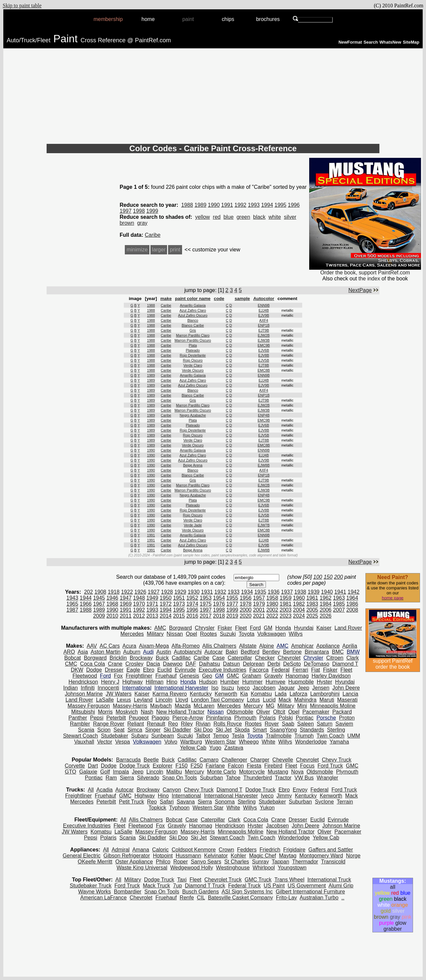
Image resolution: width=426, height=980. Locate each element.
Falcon (236, 766)
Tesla (238, 736)
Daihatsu (210, 664)
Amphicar (303, 646)
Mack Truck (156, 886)
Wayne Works (95, 892)
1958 (272, 598)
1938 (300, 592)
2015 (179, 616)
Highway (132, 682)
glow (401, 923)
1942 (354, 592)
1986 (352, 604)
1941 (340, 592)
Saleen (306, 724)
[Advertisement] (213, 97)
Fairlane (215, 766)
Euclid (164, 670)
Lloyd (182, 700)
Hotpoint (163, 856)
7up (178, 886)
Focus (308, 766)
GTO (71, 772)
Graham (252, 676)
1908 (101, 592)
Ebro (149, 670)
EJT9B (264, 330)
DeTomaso (317, 664)
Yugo (215, 748)
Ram (111, 778)
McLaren (204, 706)
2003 (286, 610)
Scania (86, 730)
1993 (254, 205)
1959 (286, 598)
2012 (139, 616)
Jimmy (284, 796)
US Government (307, 886)
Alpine (267, 646)
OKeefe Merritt (95, 862)
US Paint (274, 886)
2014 (166, 616)
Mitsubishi (83, 712)
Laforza (298, 694)
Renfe (187, 898)
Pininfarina (219, 718)
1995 (281, 205)
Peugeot (139, 718)
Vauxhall (84, 742)
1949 (152, 598)
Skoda (242, 730)
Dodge (94, 670)
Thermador (305, 862)
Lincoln (164, 700)
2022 (272, 616)
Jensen (321, 688)
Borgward (180, 628)
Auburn (132, 652)
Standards (312, 730)
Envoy (300, 790)
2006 (325, 610)
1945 (99, 598)
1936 (274, 592)
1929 (180, 592)
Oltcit (279, 712)
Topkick (157, 808)
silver (290, 217)
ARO (69, 652)
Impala (121, 772)
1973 (179, 604)
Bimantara (317, 652)
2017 (206, 616)
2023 (286, 616)
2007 (339, 610)
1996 (294, 205)
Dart (93, 766)
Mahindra (305, 700)
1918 (114, 592)
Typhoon (179, 808)
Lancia (350, 694)
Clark (353, 658)
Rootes (209, 634)
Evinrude (185, 670)
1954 (219, 598)
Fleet (241, 628)
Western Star (220, 742)
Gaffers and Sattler (331, 850)
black (259, 217)
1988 (187, 205)
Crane (115, 664)
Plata (193, 345)
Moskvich (127, 712)
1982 (299, 604)
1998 (139, 211)
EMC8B (264, 370)
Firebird (273, 766)
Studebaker (114, 736)
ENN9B (264, 305)
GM (268, 628)
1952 (192, 598)
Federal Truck (245, 886)
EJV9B (264, 315)
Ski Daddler (177, 730)
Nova (297, 772)
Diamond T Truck (205, 886)
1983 (312, 604)
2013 (152, 616)
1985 (339, 604)
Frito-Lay (286, 898)
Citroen (335, 658)
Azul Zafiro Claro (193, 310)
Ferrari (300, 670)
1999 (152, 211)
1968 (112, 604)
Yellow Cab (193, 748)
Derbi (274, 664)
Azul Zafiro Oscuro (193, 315)
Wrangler (328, 778)
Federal (281, 670)
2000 (246, 610)
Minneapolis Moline (333, 706)
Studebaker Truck (90, 886)
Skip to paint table (22, 5)
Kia (244, 694)
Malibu (174, 772)
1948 (139, 598)
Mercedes (132, 634)
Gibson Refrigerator (127, 856)
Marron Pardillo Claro (193, 335)
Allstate (248, 646)
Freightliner (139, 676)
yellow (202, 217)
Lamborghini (325, 694)
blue (229, 217)
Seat (119, 730)
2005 (312, 610)
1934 (247, 592)
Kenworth (226, 694)
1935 (260, 592)
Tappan (281, 862)
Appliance (328, 646)
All (91, 790)
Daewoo (173, 664)
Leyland (143, 700)
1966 (86, 604)
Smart (260, 730)
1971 (152, 604)
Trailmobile (279, 736)
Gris (193, 330)
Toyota (246, 634)
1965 (73, 604)
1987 (73, 610)
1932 (220, 592)
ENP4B (264, 415)
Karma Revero (170, 694)
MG (270, 706)
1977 (232, 604)
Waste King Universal (142, 868)
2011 (126, 616)
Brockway (141, 658)
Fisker (225, 628)
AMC (160, 628)
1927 (154, 592)
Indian (71, 688)
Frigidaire (294, 850)
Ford (255, 628)
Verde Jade (193, 525)
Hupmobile (301, 682)
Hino (172, 682)
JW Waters (119, 694)
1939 (314, 592)
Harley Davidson (331, 676)
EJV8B (264, 355)
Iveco (243, 688)
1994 (267, 205)
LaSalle (105, 700)
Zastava (234, 748)
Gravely (273, 676)
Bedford (250, 652)
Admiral (120, 850)
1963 (339, 598)
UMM (354, 736)
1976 (219, 604)
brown (127, 223)
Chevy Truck (337, 760)
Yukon (267, 808)
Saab (288, 724)
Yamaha (339, 742)
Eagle (133, 670)
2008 (352, 610)
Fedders (247, 850)
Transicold (333, 862)
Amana (141, 850)
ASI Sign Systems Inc (247, 892)
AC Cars (109, 646)
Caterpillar (240, 658)
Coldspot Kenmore (194, 850)
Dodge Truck (135, 766)
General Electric (82, 856)
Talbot (203, 736)
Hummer (252, 682)
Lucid (269, 700)
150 (328, 577)
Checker (265, 658)
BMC (338, 652)
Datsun (231, 664)
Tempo (221, 736)
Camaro (209, 760)
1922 (127, 592)
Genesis (190, 676)
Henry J (110, 682)
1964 (352, 598)
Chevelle (283, 760)
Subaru (140, 736)
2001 (259, 610)
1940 (327, 592)
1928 (167, 592)
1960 (299, 598)
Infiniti (88, 688)
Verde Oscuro (193, 370)
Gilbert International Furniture (310, 892)
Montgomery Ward (321, 856)
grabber (393, 929)
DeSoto (292, 664)
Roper (181, 862)
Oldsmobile (240, 712)
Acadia (105, 790)
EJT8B (264, 365)
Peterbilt (116, 718)
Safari (167, 802)
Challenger (234, 760)
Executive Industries (222, 670)
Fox (118, 676)
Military (155, 634)
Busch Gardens (200, 892)
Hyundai (304, 628)
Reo (173, 724)
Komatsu (261, 694)
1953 (206, 598)
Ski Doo (203, 730)
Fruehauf (166, 676)
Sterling (336, 730)
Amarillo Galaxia (193, 305)
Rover (272, 724)
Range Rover (108, 724)
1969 (126, 604)
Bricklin (118, 658)
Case (218, 658)
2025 (312, 616)
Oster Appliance (134, 862)
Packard (342, 712)
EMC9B (264, 345)
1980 (272, 604)
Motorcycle (252, 772)
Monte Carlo (221, 772)
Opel (191, 634)
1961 (312, 598)
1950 (166, 598)
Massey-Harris (130, 706)
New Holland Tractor (180, 712)
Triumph (304, 736)
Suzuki (228, 634)
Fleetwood (85, 676)
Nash (147, 712)
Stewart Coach (80, 736)
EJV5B (264, 360)
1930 (194, 592)
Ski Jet (224, 730)
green (243, 217)
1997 (125, 211)
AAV (92, 646)
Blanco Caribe (193, 325)
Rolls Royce (227, 724)
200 (339, 577)
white (275, 217)
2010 (112, 616)
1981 (286, 604)
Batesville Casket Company (241, 898)
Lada (281, 694)
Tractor (283, 778)
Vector (105, 742)
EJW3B (264, 340)
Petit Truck (131, 802)
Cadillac (181, 658)
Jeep (303, 688)
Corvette (75, 766)
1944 (86, 598)
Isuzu (228, 688)
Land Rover (348, 628)
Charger (260, 760)
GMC (233, 676)
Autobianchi (188, 652)
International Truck (329, 880)
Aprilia (350, 646)
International (137, 688)
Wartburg (191, 742)
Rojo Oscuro (193, 360)
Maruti (327, 700)
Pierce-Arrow (188, 718)
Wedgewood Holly (192, 868)
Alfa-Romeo (185, 646)
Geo (207, 676)
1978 (246, 604)
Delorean (254, 664)
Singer (153, 730)
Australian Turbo (319, 898)
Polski (286, 718)
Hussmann (188, 856)
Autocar (213, 652)
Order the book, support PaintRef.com (365, 270)
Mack (285, 700)
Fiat (316, 670)
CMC (71, 664)
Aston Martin (106, 652)
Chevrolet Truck (223, 880)
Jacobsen (264, 688)
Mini (302, 706)
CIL (201, 898)
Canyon (172, 790)
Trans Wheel (289, 880)
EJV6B (264, 350)
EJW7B (264, 525)
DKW (77, 670)
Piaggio (161, 718)
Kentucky (201, 694)
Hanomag (297, 676)
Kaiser (324, 628)
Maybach (161, 706)
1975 (206, 604)
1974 (192, 604)
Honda (283, 628)
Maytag (288, 856)
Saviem (344, 724)
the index (369, 279)
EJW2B (264, 335)
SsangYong (283, 730)
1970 (139, 604)
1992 (241, 205)
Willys (296, 634)
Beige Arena (193, 465)
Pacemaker (316, 712)
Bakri (232, 652)
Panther (78, 718)
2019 (232, 616)
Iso (215, 688)
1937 (287, 592)
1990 (214, 205)
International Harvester (181, 688)
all (393, 887)
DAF (191, 664)
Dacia (153, 664)
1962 (325, 598)
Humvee (276, 682)
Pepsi (97, 718)
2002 (272, 610)
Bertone (292, 652)
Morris (105, 712)
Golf (105, 772)
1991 (227, 205)
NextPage (363, 290)
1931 (207, 592)
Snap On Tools (180, 778)
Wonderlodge (311, 742)
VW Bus (304, 778)
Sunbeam (163, 736)
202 (88, 592)
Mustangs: (393, 881)
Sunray (260, 862)
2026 (325, 616)
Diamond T (345, 664)
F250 (196, 766)
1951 (179, 598)
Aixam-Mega (154, 646)
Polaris (267, 718)
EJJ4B (264, 310)
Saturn (325, 724)
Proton (347, 718)
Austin (164, 652)
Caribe (153, 235)
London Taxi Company (217, 700)
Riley (187, 724)
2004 (299, 610)
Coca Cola (93, 664)
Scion (104, 730)
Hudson (208, 682)
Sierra (127, 778)
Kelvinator (216, 856)
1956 (246, 598)
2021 (259, 616)
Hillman (155, 682)
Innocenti (108, 688)
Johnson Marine (84, 694)
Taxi (182, 880)
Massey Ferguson (89, 706)
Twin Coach (330, 736)
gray (142, 223)
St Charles (237, 862)
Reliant (136, 724)
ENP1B (264, 325)
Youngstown (292, 868)
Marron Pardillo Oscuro (193, 340)
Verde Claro (193, 365)
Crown (226, 850)
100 (318, 577)
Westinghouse (233, 868)
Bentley (271, 652)
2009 (99, 616)
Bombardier (128, 892)
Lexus (124, 700)
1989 (200, 205)
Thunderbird (258, 778)
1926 (140, 592)
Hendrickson (83, 682)
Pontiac (305, 718)
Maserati (347, 700)
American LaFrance (104, 898)
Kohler (238, 856)
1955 (232, 598)
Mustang (278, 772)
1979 (259, 604)
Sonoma (225, 802)
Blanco (193, 320)
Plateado (193, 350)
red (217, 217)
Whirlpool (264, 868)
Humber (230, 682)
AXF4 (264, 320)
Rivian (203, 724)
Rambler (80, 724)
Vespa (122, 742)
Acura (129, 646)
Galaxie (88, 772)
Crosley (134, 664)
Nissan (175, 634)
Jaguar (287, 688)
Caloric (160, 850)
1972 (166, 604)
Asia (83, 652)
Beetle (151, 760)
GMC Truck (258, 880)
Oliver (263, 712)
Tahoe (233, 778)
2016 (192, 616)
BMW (353, 652)
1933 (234, 592)
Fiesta (254, 766)
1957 (259, 598)
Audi (148, 652)
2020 (246, 616)
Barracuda (128, 760)
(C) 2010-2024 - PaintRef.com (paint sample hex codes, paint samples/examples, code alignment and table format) (213, 555)
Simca (135, 730)
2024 (299, 616)
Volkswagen (271, 634)
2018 (219, 616)
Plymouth (245, 718)
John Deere (346, 688)
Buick (162, 658)
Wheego (249, 742)
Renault (156, 724)
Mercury (253, 706)
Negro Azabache (193, 415)
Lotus (253, 700)
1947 (126, 598)
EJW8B (264, 465)
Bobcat (73, 658)
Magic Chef (262, 856)
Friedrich (270, 850)
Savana (186, 802)
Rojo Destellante (193, 355)
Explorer (163, 766)
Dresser (114, 670)
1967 (99, 604)
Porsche (326, 718)
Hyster (324, 682)
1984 (325, 604)
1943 (73, 598)
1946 (112, 598)
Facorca (259, 670)
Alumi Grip (341, 886)
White (268, 742)
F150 (181, 766)
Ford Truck (330, 766)
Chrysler (205, 628)
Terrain (345, 802)
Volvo (171, 742)
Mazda (183, 706)
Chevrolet (289, 658)
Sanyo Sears (206, 862)
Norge (353, 856)
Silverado (148, 778)
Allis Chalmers (219, 646)
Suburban (212, 778)
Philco (163, 862)
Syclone (324, 802)
